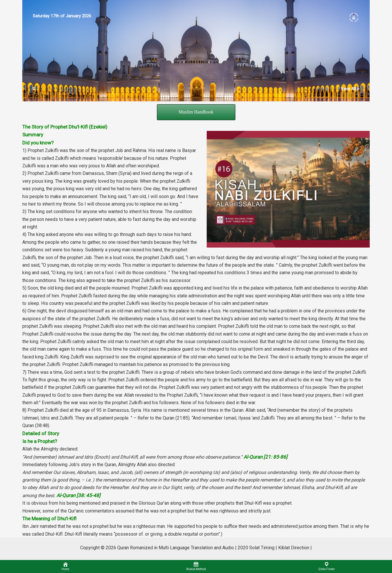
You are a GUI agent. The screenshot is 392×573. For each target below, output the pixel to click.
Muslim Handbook (196, 112)
